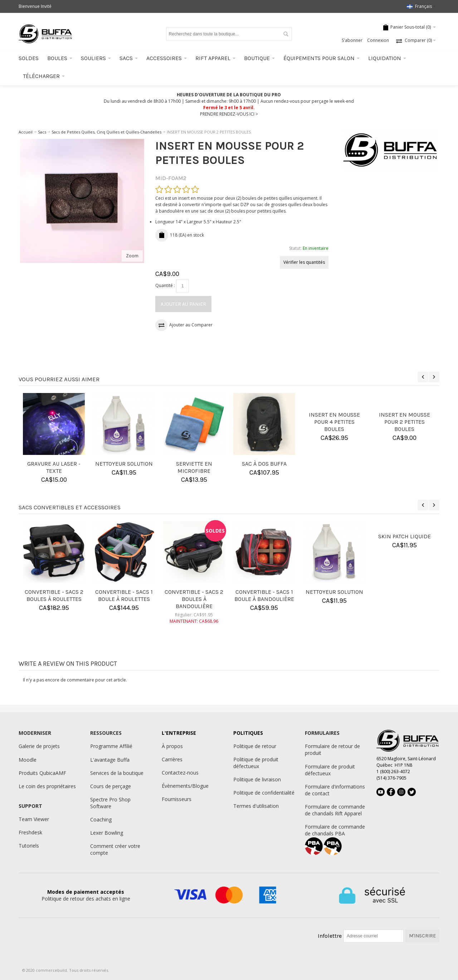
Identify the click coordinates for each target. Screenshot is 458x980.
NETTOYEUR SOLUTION (124, 464)
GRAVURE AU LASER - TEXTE (54, 467)
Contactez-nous (180, 773)
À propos (172, 746)
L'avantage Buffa (110, 760)
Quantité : (165, 285)
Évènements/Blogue (185, 786)
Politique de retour (255, 746)
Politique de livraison (257, 779)
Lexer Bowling (107, 833)
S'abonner (352, 40)
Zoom (132, 256)
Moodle (28, 760)
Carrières (172, 759)
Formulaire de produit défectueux (330, 770)
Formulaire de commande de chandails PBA (335, 830)
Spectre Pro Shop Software (110, 803)
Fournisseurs (177, 799)
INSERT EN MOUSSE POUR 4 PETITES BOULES (334, 422)
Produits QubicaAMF (42, 773)
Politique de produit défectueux (256, 763)
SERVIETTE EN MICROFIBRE (194, 467)
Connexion (378, 40)
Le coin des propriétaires (47, 786)
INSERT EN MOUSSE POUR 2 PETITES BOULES (405, 422)
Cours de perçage (111, 786)
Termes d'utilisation (256, 806)
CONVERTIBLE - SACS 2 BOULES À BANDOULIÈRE (194, 599)
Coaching (101, 819)
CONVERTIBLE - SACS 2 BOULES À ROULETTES (54, 595)
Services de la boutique (117, 773)
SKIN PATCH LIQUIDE (405, 536)
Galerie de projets (39, 746)
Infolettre (330, 936)
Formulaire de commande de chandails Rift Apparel (335, 810)
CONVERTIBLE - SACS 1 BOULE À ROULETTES (124, 595)
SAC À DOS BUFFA (264, 464)
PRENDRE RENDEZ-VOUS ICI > (229, 114)
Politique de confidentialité (264, 793)
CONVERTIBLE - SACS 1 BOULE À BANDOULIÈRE (264, 595)
